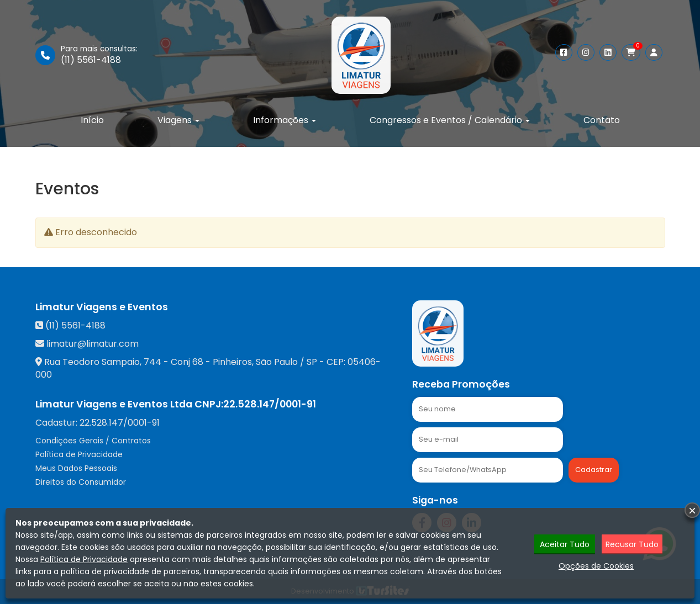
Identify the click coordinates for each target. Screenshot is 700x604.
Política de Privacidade (79, 454)
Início (92, 120)
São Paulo (277, 362)
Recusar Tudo (632, 544)
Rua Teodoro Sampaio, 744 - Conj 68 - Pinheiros (148, 362)
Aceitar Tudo (565, 544)
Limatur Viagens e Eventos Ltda (114, 404)
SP (312, 362)
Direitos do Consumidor (81, 482)
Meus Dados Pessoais (76, 468)
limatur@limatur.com (93, 344)
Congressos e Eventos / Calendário (450, 120)
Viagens (178, 120)
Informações (285, 120)
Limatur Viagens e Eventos (102, 307)
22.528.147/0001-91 (270, 404)
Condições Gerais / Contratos (93, 441)
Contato (602, 120)
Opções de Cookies (596, 566)
